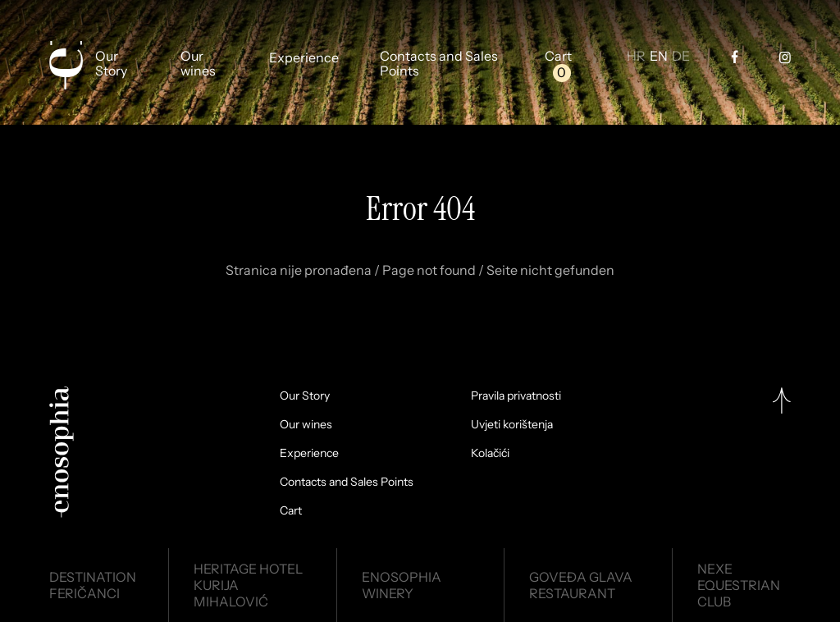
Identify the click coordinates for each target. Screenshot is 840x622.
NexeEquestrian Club (739, 585)
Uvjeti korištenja (512, 424)
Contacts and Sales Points (439, 64)
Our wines (198, 64)
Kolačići (490, 453)
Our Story (111, 64)
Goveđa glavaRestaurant (581, 585)
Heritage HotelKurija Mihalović (248, 585)
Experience (304, 58)
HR (636, 57)
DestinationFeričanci (93, 585)
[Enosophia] (66, 66)
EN (659, 57)
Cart (558, 57)
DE (681, 57)
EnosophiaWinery (402, 585)
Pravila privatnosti (516, 396)
